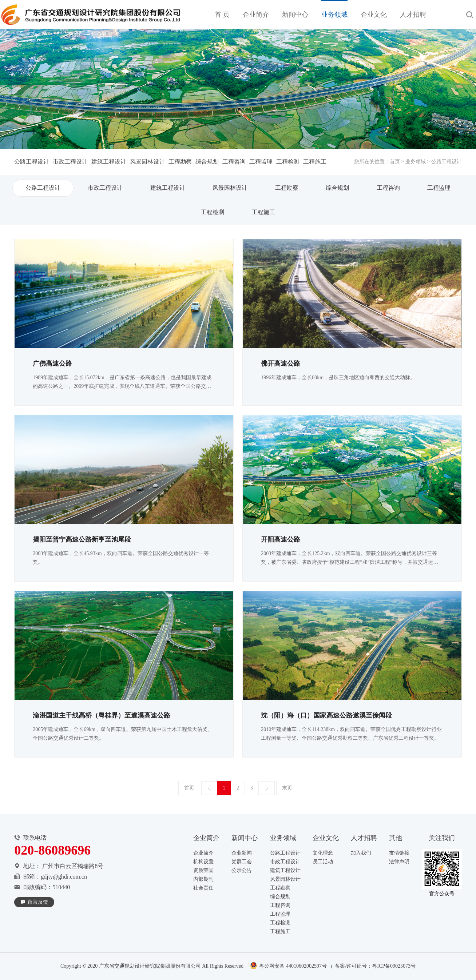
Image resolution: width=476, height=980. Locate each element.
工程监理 (261, 162)
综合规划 (207, 162)
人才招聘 (413, 15)
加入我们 (361, 853)
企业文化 (374, 15)
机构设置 (203, 862)
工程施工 (315, 162)
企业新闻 (242, 853)
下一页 (267, 788)
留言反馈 (38, 902)
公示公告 (242, 870)
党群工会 (242, 862)
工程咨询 (234, 162)
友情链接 (399, 853)
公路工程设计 (32, 162)
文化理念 (323, 853)
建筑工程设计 (109, 162)
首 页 (222, 15)
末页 (287, 788)
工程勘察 (180, 162)
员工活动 (323, 862)
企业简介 (256, 15)
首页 (395, 162)
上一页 (209, 788)
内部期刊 (203, 879)
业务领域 (334, 15)
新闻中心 (295, 15)
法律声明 (399, 862)
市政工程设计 (70, 162)
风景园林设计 (147, 162)
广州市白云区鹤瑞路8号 (73, 866)
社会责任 (203, 888)
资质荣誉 (203, 870)
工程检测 (288, 162)
